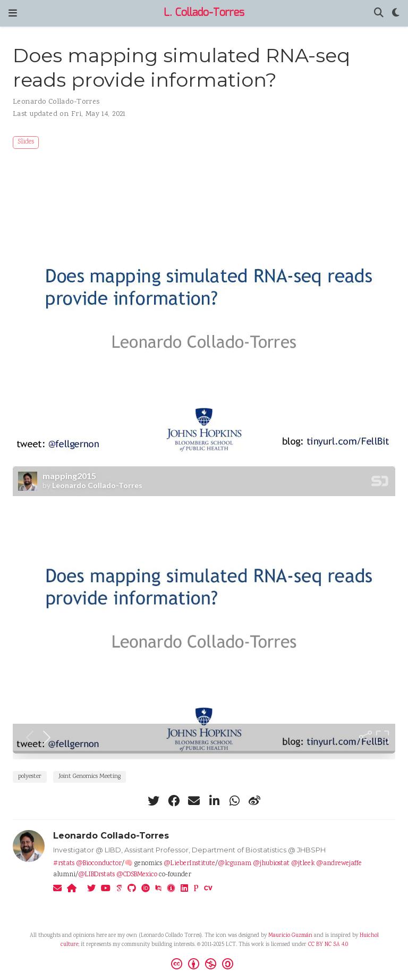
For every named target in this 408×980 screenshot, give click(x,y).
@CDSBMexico (137, 875)
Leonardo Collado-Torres (56, 102)
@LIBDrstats (96, 875)
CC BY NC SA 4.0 (328, 945)
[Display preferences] (396, 14)
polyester (30, 777)
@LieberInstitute (189, 864)
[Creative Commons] (204, 965)
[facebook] (174, 801)
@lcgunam (235, 864)
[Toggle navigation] (13, 13)
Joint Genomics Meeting (90, 777)
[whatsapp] (234, 801)
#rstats (64, 864)
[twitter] (154, 801)
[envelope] (194, 801)
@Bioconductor (99, 864)
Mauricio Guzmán (290, 936)
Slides (26, 142)
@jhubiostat (271, 864)
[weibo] (254, 801)
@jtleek (303, 864)
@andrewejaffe (339, 864)
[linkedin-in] (214, 801)
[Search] (379, 14)
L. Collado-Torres (204, 13)
